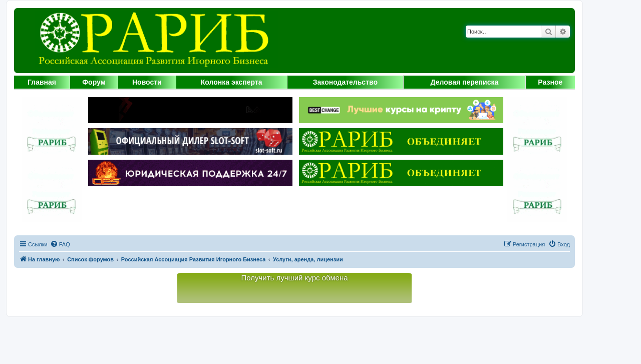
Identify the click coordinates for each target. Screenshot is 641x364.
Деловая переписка (465, 82)
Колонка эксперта (232, 82)
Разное (550, 82)
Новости (147, 82)
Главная (42, 82)
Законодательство (345, 82)
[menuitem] (60, 244)
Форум (94, 82)
